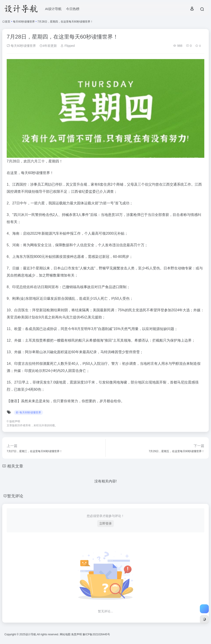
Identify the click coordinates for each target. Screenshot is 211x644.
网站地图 (65, 634)
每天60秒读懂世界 (24, 22)
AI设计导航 (53, 9)
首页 (8, 22)
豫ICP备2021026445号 (96, 634)
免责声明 (77, 634)
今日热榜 (73, 9)
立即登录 (105, 523)
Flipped (68, 46)
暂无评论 (15, 496)
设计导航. (31, 634)
